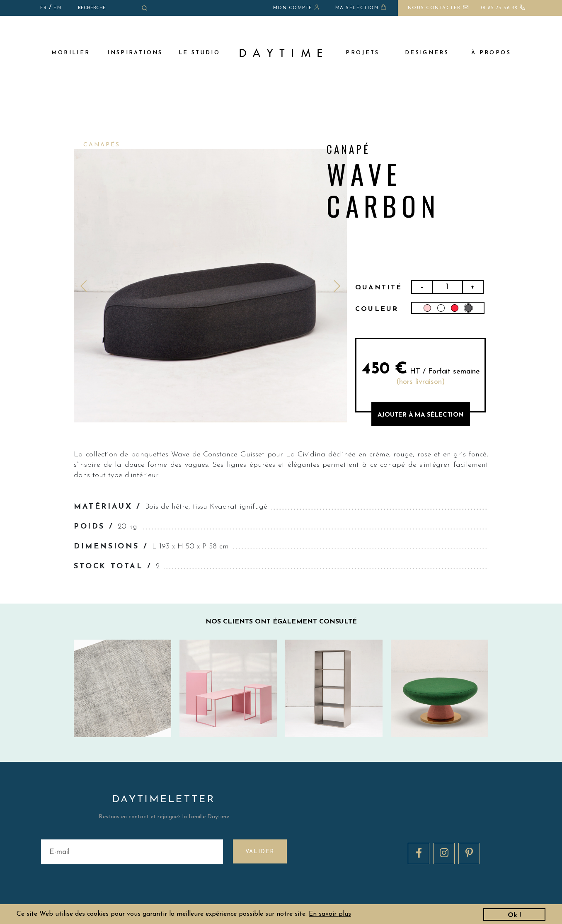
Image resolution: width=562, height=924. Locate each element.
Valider (260, 852)
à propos (491, 53)
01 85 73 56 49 (503, 8)
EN (57, 8)
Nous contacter (438, 8)
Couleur (377, 309)
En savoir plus (330, 914)
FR (44, 8)
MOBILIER (71, 53)
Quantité (379, 288)
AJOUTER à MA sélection (420, 415)
